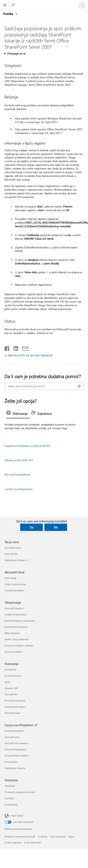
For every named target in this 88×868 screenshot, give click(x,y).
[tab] (18, 414)
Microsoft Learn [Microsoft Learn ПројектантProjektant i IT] (12, 737)
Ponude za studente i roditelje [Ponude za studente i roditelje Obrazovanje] (19, 645)
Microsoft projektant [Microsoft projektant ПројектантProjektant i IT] (14, 731)
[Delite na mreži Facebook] (7, 348)
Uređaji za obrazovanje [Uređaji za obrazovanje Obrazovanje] (16, 614)
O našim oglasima (13, 842)
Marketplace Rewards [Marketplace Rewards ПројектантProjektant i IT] (15, 768)
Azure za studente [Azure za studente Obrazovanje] (13, 652)
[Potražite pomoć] (14, 5)
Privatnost (43, 836)
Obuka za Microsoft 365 (19, 460)
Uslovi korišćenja (58, 836)
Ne (56, 527)
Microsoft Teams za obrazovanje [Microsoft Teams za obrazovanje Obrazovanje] (20, 621)
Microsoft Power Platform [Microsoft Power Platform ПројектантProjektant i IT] (17, 756)
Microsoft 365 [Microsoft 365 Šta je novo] (11, 554)
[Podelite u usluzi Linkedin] (14, 348)
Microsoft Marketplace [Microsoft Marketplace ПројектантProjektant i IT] (15, 749)
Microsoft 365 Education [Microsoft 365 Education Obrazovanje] (16, 627)
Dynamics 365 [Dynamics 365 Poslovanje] (11, 688)
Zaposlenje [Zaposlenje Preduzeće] (10, 786)
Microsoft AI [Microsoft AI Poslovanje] (10, 670)
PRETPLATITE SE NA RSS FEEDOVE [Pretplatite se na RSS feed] (30, 355)
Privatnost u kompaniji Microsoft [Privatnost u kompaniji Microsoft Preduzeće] (20, 792)
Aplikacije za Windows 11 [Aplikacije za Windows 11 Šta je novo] (17, 560)
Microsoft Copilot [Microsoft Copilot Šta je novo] (13, 548)
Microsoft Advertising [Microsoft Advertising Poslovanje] (15, 701)
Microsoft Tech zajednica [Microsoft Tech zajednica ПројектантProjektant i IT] (16, 743)
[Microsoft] (44, 3)
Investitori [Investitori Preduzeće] (9, 798)
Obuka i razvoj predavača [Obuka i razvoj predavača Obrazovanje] (16, 639)
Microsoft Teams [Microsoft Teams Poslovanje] (13, 713)
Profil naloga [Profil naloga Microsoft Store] (11, 578)
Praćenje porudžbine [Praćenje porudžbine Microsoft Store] (14, 590)
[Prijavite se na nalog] (82, 5)
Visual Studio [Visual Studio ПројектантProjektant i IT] (11, 762)
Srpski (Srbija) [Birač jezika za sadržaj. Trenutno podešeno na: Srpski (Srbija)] (17, 816)
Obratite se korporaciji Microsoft (20, 836)
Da (31, 527)
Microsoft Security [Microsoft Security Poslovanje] (13, 676)
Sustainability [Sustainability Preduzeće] (11, 804)
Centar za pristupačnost (19, 489)
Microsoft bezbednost (17, 474)
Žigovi (71, 836)
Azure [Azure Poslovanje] (7, 682)
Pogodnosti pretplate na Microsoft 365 (28, 446)
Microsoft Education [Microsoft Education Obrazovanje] (14, 608)
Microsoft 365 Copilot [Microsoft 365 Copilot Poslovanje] (15, 707)
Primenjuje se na (16, 53)
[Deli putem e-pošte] (23, 348)
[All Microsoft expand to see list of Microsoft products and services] (5, 5)
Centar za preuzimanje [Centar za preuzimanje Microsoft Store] (15, 584)
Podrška (9, 14)
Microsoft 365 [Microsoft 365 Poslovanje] (11, 694)
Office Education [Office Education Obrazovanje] (12, 633)
